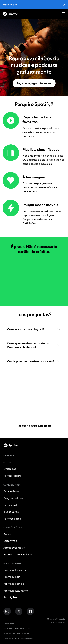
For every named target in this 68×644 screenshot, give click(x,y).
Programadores (13, 498)
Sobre (7, 462)
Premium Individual (15, 570)
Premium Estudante (16, 591)
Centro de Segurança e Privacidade (16, 629)
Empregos (10, 469)
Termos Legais (8, 624)
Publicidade (11, 505)
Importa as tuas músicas (18, 554)
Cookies (26, 633)
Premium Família (14, 584)
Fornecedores (12, 519)
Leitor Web (10, 541)
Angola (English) (10, 5)
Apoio (7, 534)
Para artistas (11, 491)
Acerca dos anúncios (11, 638)
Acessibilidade (27, 638)
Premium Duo (12, 577)
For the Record (13, 476)
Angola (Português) (56, 619)
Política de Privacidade (11, 633)
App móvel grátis (14, 548)
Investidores (11, 512)
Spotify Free (11, 597)
